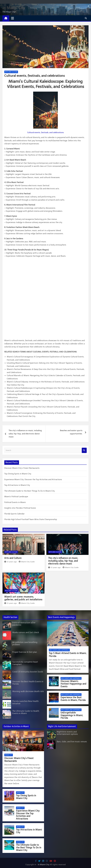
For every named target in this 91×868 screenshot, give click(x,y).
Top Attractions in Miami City (17, 485)
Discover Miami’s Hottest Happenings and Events (73, 684)
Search (84, 450)
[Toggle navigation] (13, 18)
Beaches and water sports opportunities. (71, 432)
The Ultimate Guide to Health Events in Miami (26, 712)
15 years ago (11, 562)
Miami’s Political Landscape (16, 497)
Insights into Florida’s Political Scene (20, 508)
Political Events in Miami (15, 502)
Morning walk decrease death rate (28, 691)
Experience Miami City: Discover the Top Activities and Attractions (33, 479)
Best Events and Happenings (59, 650)
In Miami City (14, 8)
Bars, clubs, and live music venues (72, 742)
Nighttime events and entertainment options (67, 733)
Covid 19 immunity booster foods (28, 672)
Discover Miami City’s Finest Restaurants (22, 468)
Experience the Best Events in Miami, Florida (73, 699)
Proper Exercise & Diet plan (25, 652)
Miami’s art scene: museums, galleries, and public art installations (23, 598)
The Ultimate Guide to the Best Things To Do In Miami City (30, 491)
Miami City (9, 755)
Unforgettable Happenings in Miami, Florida (72, 715)
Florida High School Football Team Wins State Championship (31, 519)
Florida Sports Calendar (14, 514)
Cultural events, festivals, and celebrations (45, 132)
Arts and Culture (11, 72)
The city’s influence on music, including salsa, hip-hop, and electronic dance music (25, 434)
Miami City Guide (27, 562)
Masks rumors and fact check (26, 632)
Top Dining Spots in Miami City (18, 474)
